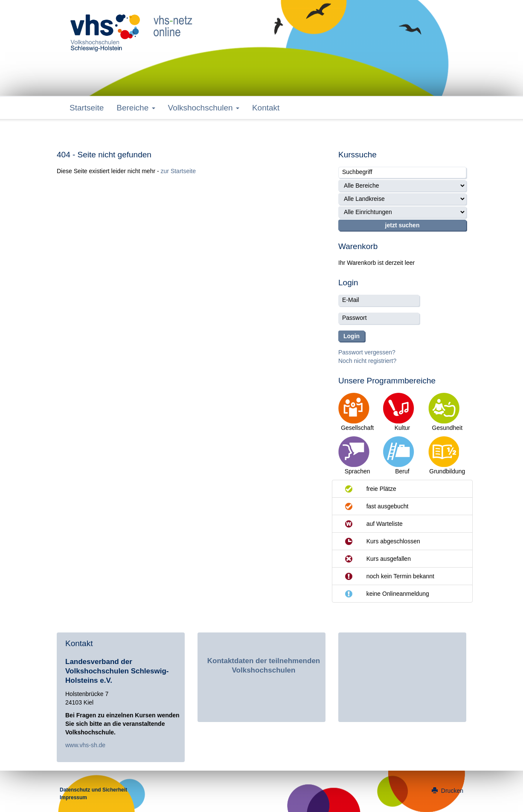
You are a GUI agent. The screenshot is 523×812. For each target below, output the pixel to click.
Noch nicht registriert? (367, 361)
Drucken (447, 791)
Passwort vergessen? (367, 352)
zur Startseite (178, 171)
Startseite (87, 108)
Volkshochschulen (204, 108)
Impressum (73, 797)
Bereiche (136, 108)
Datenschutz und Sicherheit (93, 790)
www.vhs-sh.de (85, 745)
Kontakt (266, 108)
